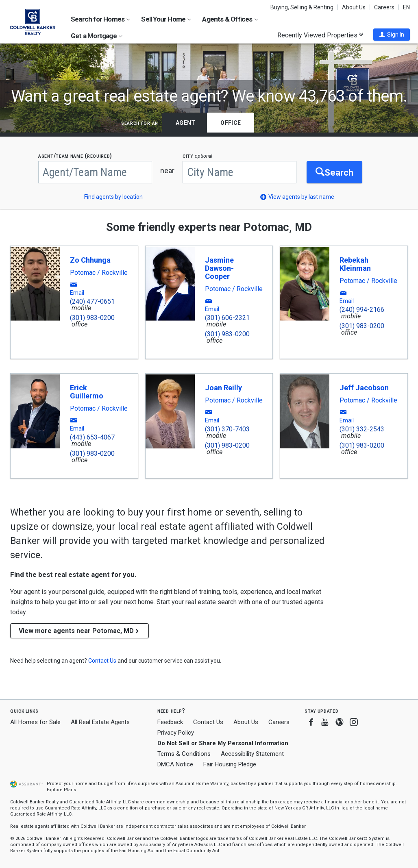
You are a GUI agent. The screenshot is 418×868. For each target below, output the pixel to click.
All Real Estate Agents (100, 722)
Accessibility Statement (252, 754)
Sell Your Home (166, 19)
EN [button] (406, 7)
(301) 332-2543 (362, 429)
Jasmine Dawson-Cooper (219, 268)
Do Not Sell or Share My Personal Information (223, 743)
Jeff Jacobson (364, 388)
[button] (392, 35)
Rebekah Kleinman (355, 264)
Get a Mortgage (97, 36)
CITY (197, 156)
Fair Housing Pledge (230, 764)
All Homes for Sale (35, 722)
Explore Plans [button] (61, 790)
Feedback (170, 722)
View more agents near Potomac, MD (79, 631)
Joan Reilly (223, 388)
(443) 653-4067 (92, 437)
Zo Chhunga (90, 260)
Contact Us (208, 722)
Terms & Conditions (184, 754)
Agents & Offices (230, 19)
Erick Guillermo (87, 392)
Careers (384, 7)
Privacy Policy (176, 733)
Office (231, 123)
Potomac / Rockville (99, 273)
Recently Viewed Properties (320, 35)
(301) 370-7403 (227, 429)
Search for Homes (100, 19)
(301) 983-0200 (92, 318)
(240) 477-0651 (92, 301)
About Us (354, 7)
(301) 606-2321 (227, 318)
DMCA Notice (175, 764)
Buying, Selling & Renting (302, 7)
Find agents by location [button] (113, 197)
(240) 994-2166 (362, 310)
